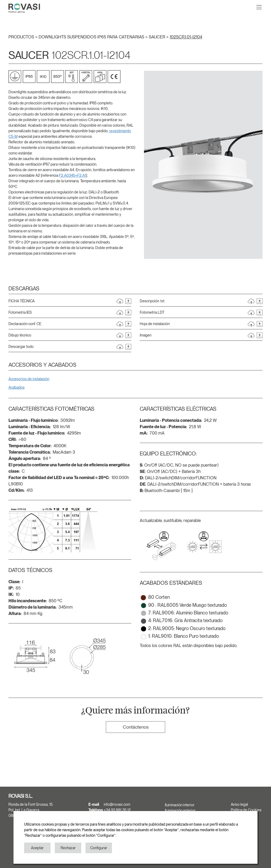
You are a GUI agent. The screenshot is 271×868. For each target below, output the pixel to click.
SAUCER (157, 37)
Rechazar (68, 848)
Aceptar (37, 848)
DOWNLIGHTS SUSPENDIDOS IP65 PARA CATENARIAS (92, 37)
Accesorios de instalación (29, 379)
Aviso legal (239, 804)
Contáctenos (136, 727)
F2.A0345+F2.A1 (73, 175)
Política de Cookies (246, 810)
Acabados (17, 387)
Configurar (99, 848)
